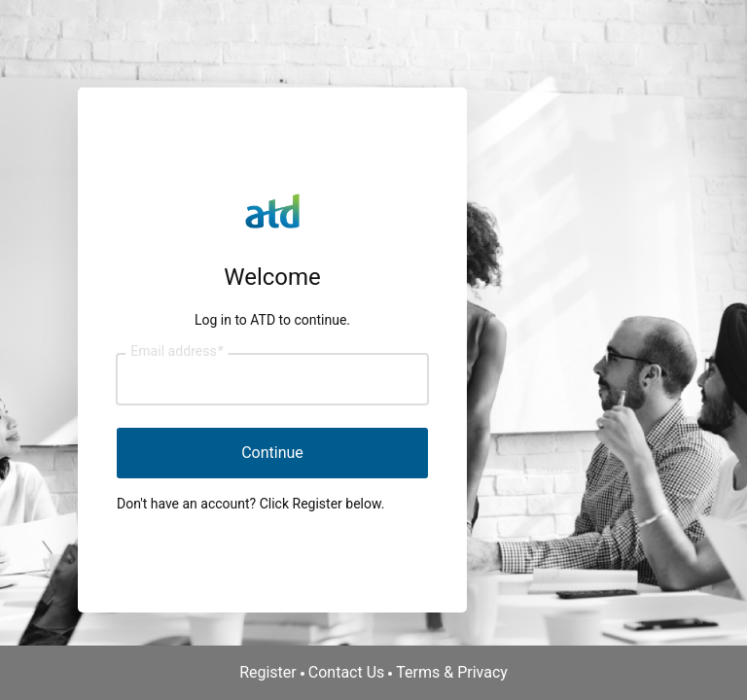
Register (268, 672)
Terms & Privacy (452, 672)
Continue (272, 453)
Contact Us (347, 672)
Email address (177, 352)
